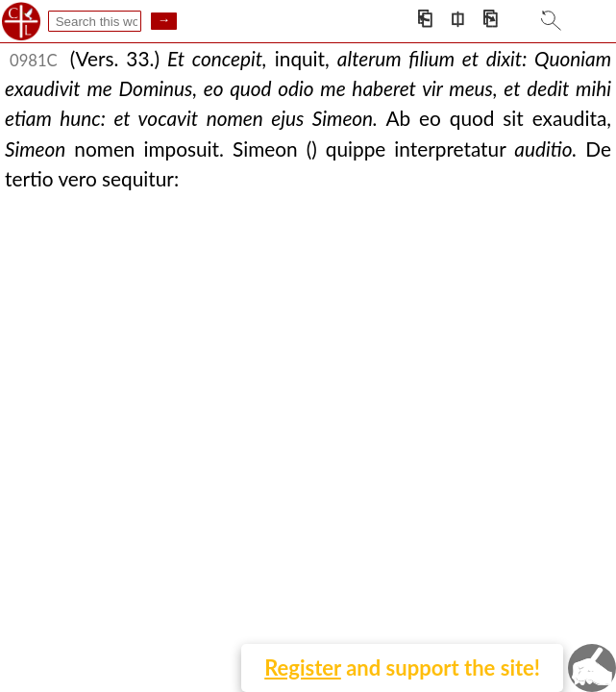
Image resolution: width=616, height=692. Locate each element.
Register (303, 667)
